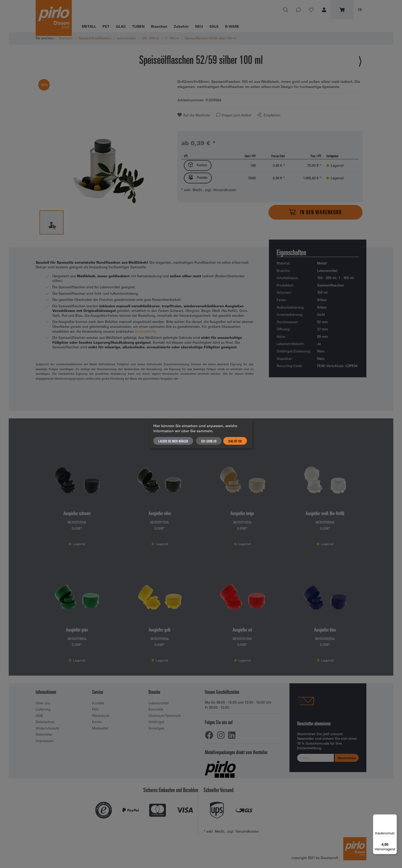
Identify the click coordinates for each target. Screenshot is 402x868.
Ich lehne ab (209, 441)
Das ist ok (235, 441)
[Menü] (394, 817)
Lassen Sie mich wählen (173, 441)
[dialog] (201, 434)
